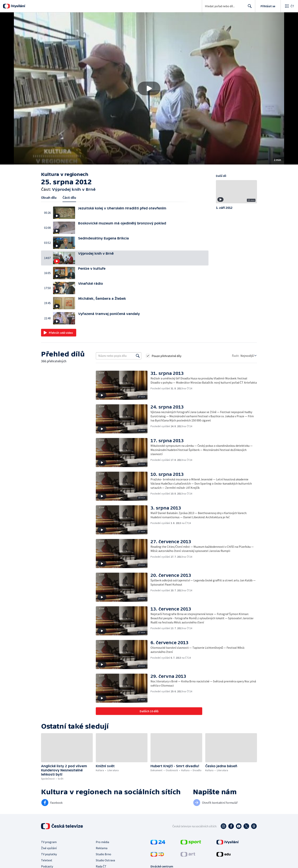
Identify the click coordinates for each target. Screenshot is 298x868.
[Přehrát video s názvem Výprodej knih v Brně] (149, 88)
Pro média (102, 842)
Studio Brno (103, 854)
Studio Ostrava (105, 860)
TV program (49, 842)
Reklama (102, 848)
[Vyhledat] (138, 356)
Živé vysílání (49, 848)
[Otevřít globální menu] (289, 6)
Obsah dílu (49, 198)
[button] (149, 88)
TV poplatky (49, 854)
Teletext (47, 860)
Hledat (249, 8)
